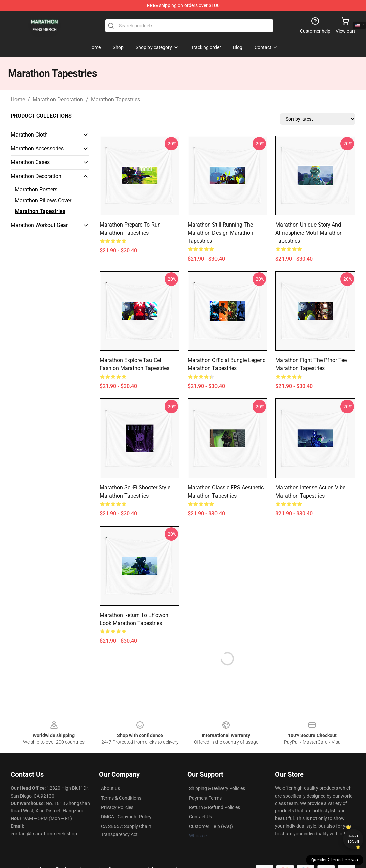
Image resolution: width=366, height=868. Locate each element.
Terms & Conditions (121, 798)
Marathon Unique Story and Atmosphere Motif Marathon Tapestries (309, 233)
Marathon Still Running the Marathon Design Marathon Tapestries (220, 233)
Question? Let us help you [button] (335, 860)
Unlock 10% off (353, 839)
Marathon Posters (36, 190)
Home (18, 100)
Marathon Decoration (58, 100)
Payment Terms (205, 798)
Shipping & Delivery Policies (217, 788)
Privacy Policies (117, 807)
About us (110, 788)
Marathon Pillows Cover (43, 200)
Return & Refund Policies (214, 807)
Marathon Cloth (29, 135)
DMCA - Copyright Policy (126, 817)
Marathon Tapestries (115, 100)
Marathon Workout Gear (39, 225)
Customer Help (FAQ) (211, 826)
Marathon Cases (30, 162)
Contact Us (201, 817)
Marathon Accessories (37, 148)
